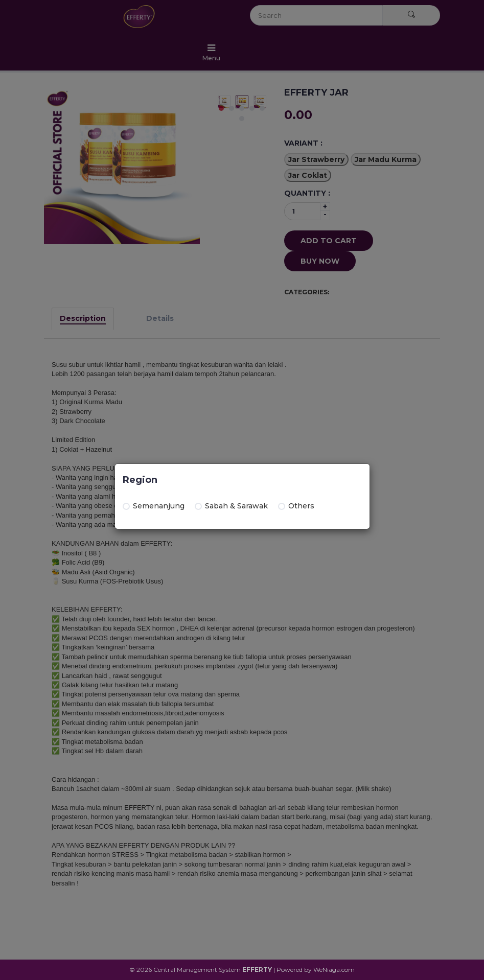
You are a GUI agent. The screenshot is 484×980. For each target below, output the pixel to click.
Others (296, 506)
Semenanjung (154, 506)
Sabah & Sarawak (231, 506)
